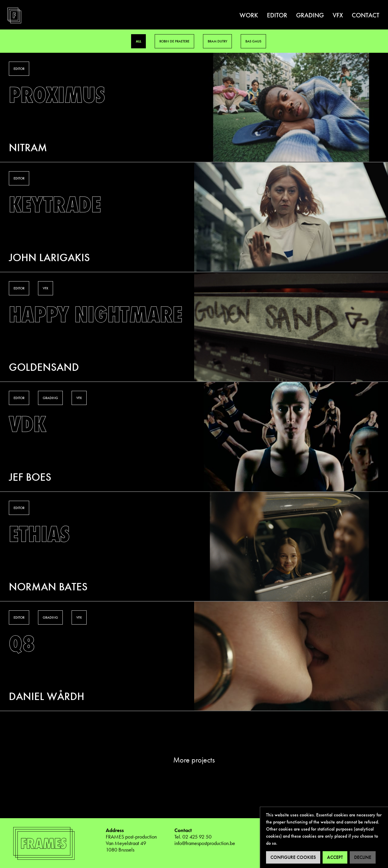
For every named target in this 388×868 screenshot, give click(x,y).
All (138, 41)
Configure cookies (293, 857)
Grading (310, 15)
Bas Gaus (253, 41)
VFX (338, 15)
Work (249, 15)
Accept (335, 857)
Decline (363, 857)
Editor (277, 15)
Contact (365, 15)
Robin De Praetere (174, 41)
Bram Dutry (217, 41)
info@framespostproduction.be (205, 843)
